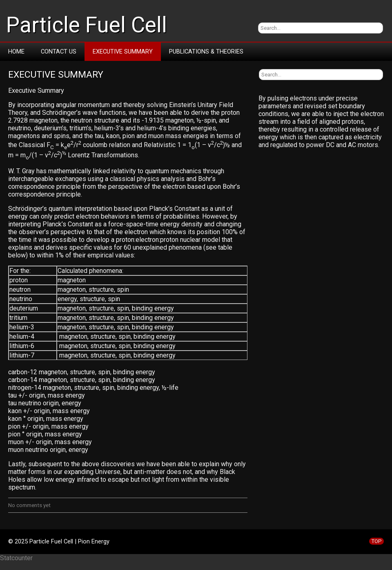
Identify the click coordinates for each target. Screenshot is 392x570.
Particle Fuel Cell (87, 25)
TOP (376, 541)
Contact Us (59, 51)
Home (16, 51)
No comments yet (29, 505)
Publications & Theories (206, 51)
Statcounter (16, 558)
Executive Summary (123, 51)
